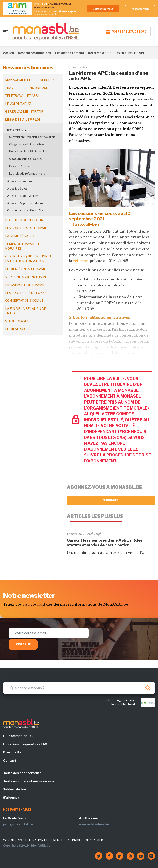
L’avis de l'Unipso (20, 166)
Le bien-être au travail (26, 269)
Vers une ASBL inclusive (26, 277)
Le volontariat (18, 104)
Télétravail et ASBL (22, 96)
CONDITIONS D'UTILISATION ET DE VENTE (33, 840)
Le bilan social (18, 329)
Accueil (8, 53)
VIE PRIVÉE (75, 840)
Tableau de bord (16, 789)
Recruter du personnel (26, 220)
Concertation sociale (24, 301)
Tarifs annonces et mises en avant (30, 781)
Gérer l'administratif (24, 112)
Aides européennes (20, 181)
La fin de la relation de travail (26, 311)
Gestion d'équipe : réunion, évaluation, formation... (28, 259)
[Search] (79, 688)
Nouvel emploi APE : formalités (29, 151)
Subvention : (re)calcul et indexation (32, 137)
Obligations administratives (27, 144)
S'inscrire (23, 644)
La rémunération (20, 236)
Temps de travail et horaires (22, 246)
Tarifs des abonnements (22, 773)
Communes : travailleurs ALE (25, 210)
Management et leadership (30, 80)
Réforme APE (98, 53)
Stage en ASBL (17, 321)
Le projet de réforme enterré (27, 173)
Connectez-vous (103, 9)
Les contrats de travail (26, 228)
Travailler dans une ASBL (28, 88)
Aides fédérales (17, 188)
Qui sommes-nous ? (18, 736)
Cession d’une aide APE (26, 159)
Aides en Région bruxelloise (25, 203)
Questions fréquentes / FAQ (25, 744)
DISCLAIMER (94, 840)
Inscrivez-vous (140, 9)
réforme (81, 261)
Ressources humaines (34, 53)
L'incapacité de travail (25, 285)
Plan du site (12, 752)
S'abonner (111, 500)
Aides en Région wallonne (24, 196)
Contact (10, 761)
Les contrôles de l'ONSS (26, 293)
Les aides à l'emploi (69, 53)
